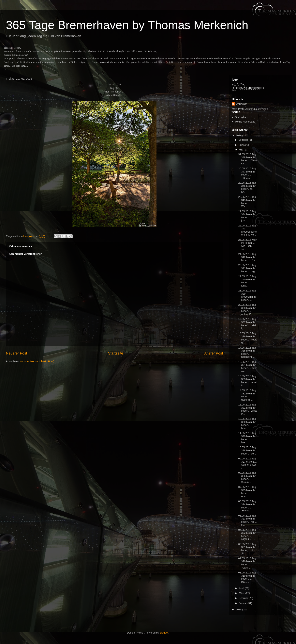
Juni (242, 145)
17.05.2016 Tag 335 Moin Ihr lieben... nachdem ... (247, 352)
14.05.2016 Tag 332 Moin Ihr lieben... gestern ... (247, 395)
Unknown (242, 104)
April (242, 588)
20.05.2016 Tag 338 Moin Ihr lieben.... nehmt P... (247, 309)
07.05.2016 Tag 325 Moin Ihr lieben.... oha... (247, 492)
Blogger (164, 633)
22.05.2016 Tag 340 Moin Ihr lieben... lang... (247, 281)
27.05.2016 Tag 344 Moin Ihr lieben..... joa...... (247, 216)
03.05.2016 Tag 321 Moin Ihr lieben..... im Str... (247, 549)
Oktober (244, 140)
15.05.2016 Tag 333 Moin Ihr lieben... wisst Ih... (247, 381)
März (242, 593)
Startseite (116, 353)
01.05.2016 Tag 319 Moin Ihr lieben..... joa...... (247, 577)
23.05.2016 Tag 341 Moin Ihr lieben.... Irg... (247, 268)
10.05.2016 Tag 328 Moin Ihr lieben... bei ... (248, 450)
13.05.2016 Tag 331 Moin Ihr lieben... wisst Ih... (247, 409)
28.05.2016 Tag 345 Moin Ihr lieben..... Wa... (247, 202)
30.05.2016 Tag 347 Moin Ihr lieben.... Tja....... (247, 173)
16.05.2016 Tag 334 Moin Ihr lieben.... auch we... (248, 367)
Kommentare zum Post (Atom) (37, 361)
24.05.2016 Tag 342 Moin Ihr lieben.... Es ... (248, 257)
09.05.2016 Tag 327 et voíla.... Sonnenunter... (248, 463)
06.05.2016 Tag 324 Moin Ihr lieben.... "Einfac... (247, 506)
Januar (243, 603)
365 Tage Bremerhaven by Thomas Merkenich (127, 25)
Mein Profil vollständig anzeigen (250, 109)
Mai (241, 150)
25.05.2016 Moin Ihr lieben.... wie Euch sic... (248, 244)
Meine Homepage (245, 122)
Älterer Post (214, 353)
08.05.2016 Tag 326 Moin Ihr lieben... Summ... (247, 477)
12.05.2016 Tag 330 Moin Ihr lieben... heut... (247, 423)
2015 (239, 610)
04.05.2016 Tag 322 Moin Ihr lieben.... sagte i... (247, 535)
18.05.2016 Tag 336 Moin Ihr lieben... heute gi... (248, 338)
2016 (239, 135)
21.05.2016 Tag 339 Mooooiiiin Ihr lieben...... (247, 295)
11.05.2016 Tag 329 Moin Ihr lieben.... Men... (247, 438)
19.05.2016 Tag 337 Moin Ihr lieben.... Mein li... (248, 324)
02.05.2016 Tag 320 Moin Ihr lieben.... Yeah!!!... (247, 563)
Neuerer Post (16, 353)
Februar (244, 598)
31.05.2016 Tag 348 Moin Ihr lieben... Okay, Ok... (248, 159)
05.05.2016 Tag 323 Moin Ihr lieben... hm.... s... (248, 520)
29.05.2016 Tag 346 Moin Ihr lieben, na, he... (247, 187)
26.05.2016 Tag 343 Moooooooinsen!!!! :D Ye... (247, 230)
